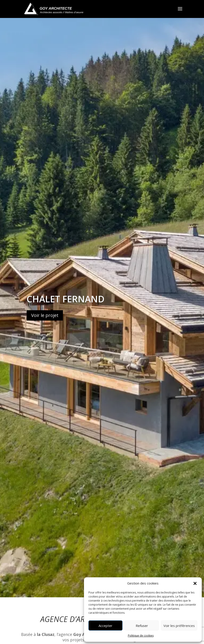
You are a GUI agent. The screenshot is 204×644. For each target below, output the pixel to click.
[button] (195, 583)
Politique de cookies (141, 636)
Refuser (142, 626)
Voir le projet (45, 316)
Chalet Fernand (65, 300)
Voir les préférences (179, 626)
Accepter (105, 626)
